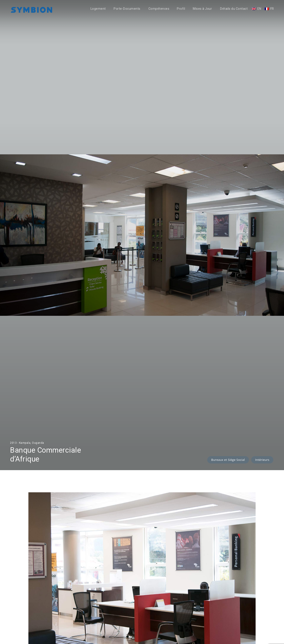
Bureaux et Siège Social (228, 460)
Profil (181, 9)
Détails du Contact (234, 9)
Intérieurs (262, 460)
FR (272, 9)
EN (259, 9)
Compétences (159, 9)
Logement (98, 9)
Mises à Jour (202, 9)
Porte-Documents (127, 9)
